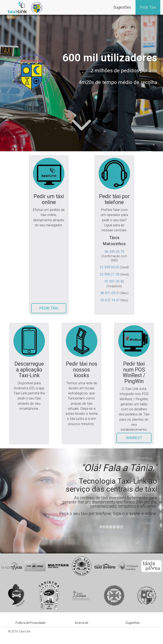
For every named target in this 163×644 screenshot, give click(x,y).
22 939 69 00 (109, 267)
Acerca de (81, 623)
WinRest (134, 438)
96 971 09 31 (110, 293)
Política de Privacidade (30, 623)
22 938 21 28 (109, 274)
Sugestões (122, 7)
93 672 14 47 (110, 300)
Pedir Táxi (148, 7)
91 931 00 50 (114, 281)
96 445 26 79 (114, 252)
